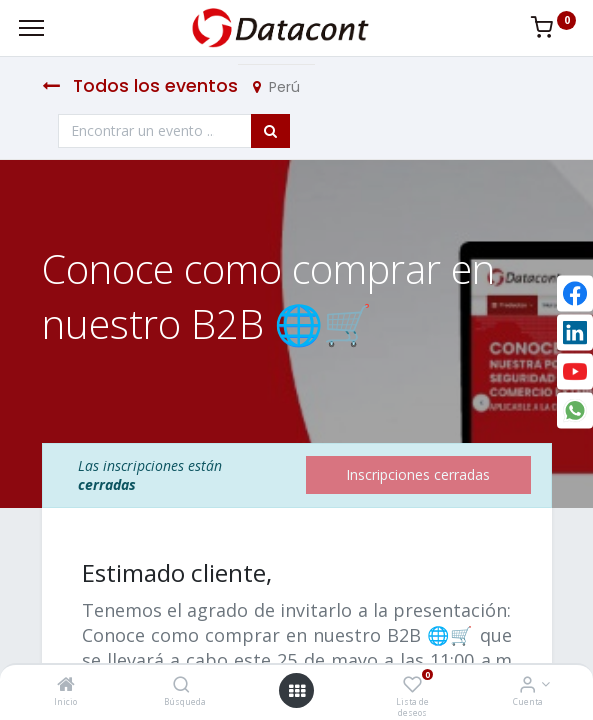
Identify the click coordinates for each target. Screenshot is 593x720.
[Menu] (31, 28)
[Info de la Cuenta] (527, 685)
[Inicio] (66, 685)
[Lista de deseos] (412, 685)
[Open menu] (297, 691)
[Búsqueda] (181, 685)
